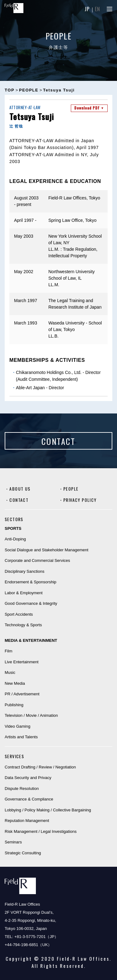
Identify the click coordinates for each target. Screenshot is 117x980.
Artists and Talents (21, 737)
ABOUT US (20, 489)
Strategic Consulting (23, 853)
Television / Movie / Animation (31, 715)
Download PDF (89, 108)
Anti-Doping (15, 539)
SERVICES (14, 756)
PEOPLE (71, 489)
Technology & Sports (23, 625)
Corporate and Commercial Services (37, 560)
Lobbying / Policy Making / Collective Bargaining (48, 810)
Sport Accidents (19, 614)
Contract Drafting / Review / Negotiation (40, 767)
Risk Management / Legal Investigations (41, 831)
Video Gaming (17, 726)
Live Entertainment (22, 662)
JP (87, 9)
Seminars (13, 842)
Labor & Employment (24, 593)
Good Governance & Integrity (31, 603)
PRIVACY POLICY (80, 500)
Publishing (14, 705)
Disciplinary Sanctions (24, 571)
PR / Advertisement (22, 694)
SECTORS (14, 519)
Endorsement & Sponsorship (30, 582)
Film (9, 651)
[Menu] (110, 9)
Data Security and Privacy (28, 778)
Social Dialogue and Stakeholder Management (46, 550)
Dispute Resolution (22, 789)
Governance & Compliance (29, 799)
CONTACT (19, 500)
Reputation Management (27, 821)
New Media (15, 683)
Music (10, 672)
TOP (10, 90)
